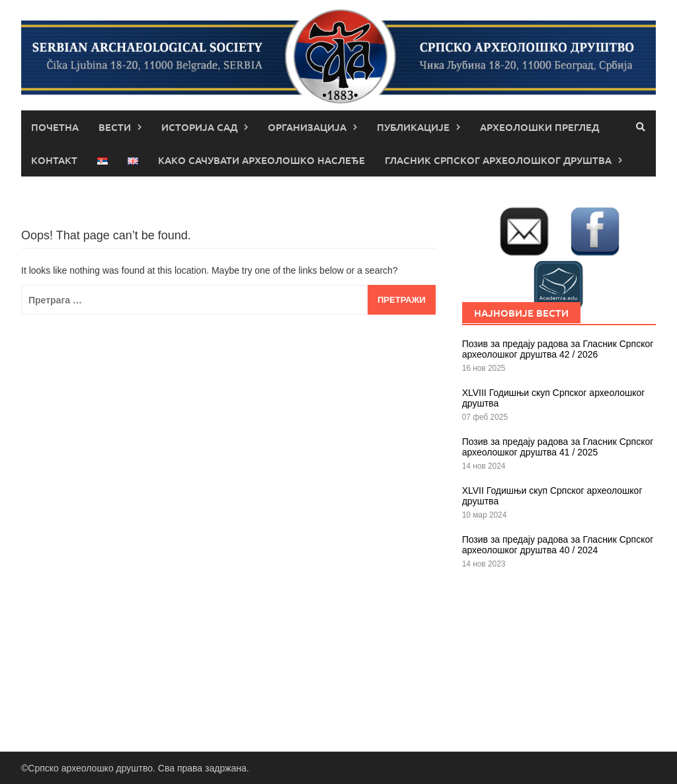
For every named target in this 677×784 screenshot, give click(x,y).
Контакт (54, 160)
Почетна (55, 127)
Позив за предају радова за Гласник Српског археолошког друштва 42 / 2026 (558, 349)
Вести (115, 127)
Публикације (413, 127)
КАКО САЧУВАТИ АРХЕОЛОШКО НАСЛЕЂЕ (261, 160)
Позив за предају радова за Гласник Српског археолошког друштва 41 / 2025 (558, 447)
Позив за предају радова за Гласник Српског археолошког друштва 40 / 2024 (558, 545)
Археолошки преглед (539, 127)
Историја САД (199, 127)
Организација (307, 127)
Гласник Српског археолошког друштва (498, 160)
